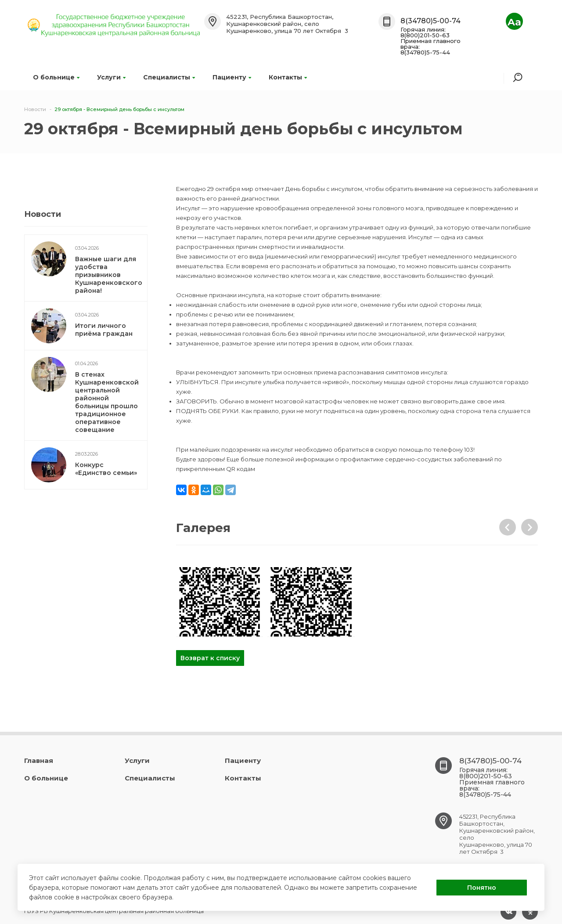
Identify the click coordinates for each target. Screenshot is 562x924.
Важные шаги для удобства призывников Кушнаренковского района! (109, 275)
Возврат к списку (210, 658)
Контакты (288, 77)
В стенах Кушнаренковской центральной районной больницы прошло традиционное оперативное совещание (107, 402)
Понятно (482, 888)
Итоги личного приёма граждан (104, 330)
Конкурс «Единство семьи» (106, 469)
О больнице (56, 77)
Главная (39, 760)
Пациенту (232, 77)
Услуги (111, 77)
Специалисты (169, 77)
